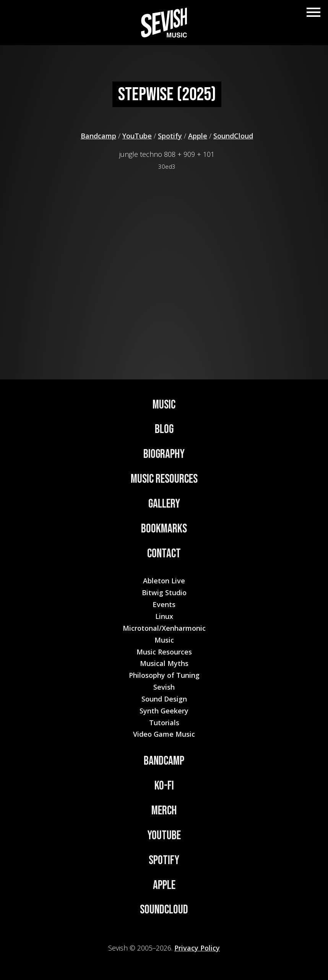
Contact (164, 554)
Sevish (164, 687)
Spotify (170, 136)
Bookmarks (164, 529)
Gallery (164, 504)
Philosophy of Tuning (164, 675)
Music (164, 405)
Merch (164, 811)
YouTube (137, 136)
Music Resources (164, 479)
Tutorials (164, 723)
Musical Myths (164, 663)
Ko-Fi (164, 786)
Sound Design (164, 699)
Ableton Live (164, 581)
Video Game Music (164, 734)
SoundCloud (233, 136)
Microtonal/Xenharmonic (164, 628)
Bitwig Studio (164, 593)
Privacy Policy (197, 948)
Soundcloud (164, 910)
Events (164, 604)
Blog (164, 429)
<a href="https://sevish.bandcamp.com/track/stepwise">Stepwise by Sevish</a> (167, 263)
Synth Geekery (164, 711)
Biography (164, 454)
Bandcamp (98, 136)
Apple (198, 136)
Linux (164, 616)
